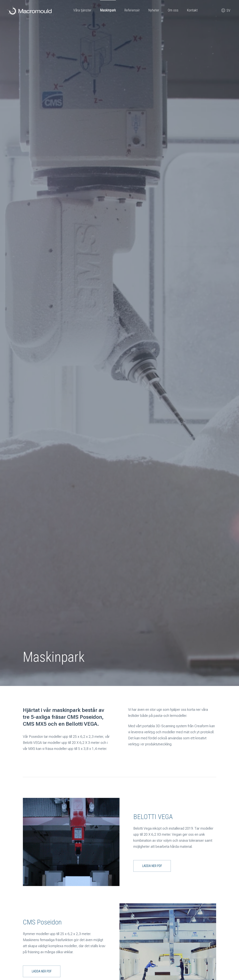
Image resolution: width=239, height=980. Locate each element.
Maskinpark (108, 10)
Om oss (173, 10)
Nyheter (154, 10)
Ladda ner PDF (152, 866)
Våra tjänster (82, 10)
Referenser (132, 10)
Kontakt (192, 10)
